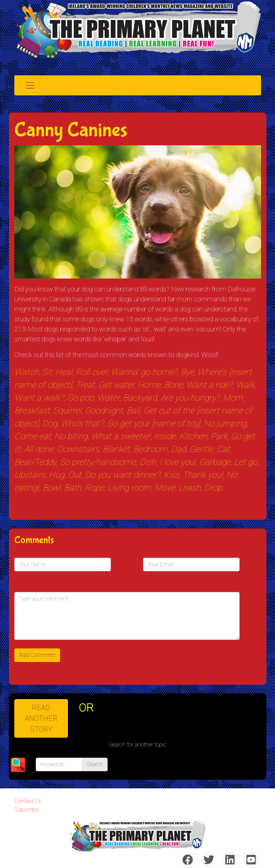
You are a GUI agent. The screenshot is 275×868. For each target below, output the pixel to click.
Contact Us (28, 801)
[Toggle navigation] (30, 85)
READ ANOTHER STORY (41, 718)
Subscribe (26, 810)
